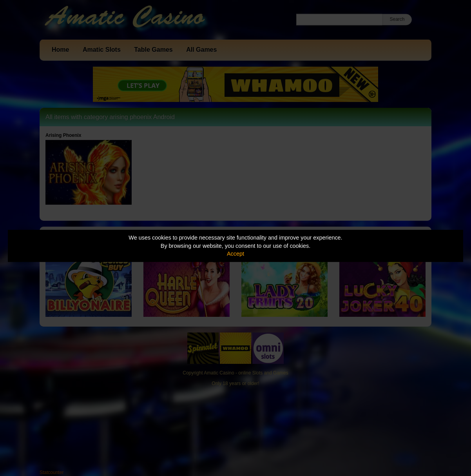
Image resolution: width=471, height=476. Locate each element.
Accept (235, 254)
